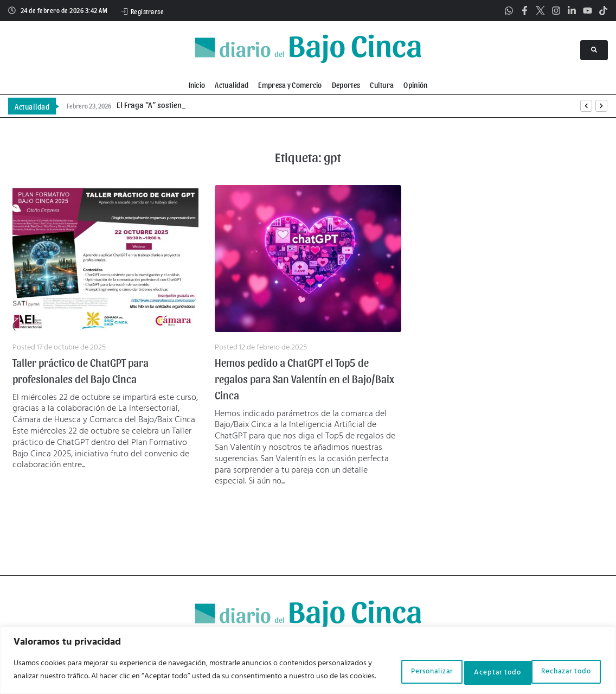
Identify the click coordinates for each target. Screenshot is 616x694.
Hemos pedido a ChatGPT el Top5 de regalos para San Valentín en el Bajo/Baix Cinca (304, 379)
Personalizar (388, 665)
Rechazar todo (474, 665)
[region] (308, 655)
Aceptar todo (562, 665)
